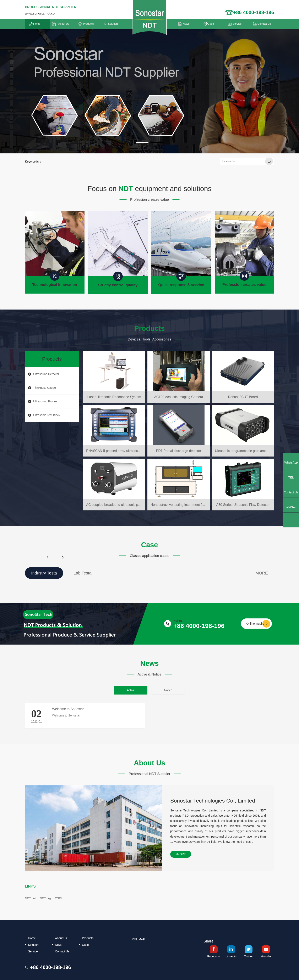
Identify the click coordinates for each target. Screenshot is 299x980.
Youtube (266, 956)
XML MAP (138, 939)
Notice (168, 690)
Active (131, 690)
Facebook (214, 956)
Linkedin (231, 956)
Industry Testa (44, 573)
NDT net (30, 898)
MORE (262, 573)
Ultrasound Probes (45, 401)
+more (181, 854)
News (186, 24)
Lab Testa (82, 573)
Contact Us (264, 24)
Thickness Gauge (45, 388)
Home (37, 24)
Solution (113, 24)
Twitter (248, 956)
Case (211, 24)
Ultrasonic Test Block (47, 415)
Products (88, 24)
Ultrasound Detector (46, 374)
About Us (64, 24)
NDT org (45, 898)
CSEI (58, 898)
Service (237, 24)
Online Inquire (255, 624)
